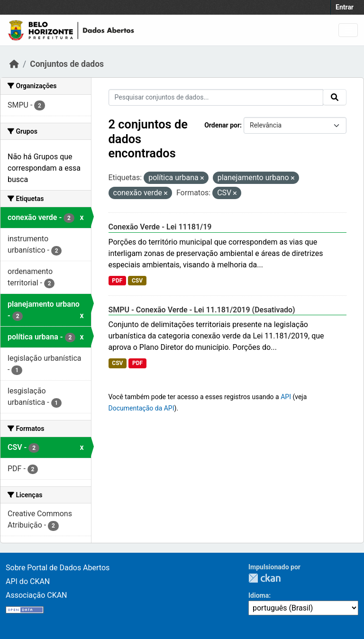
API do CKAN (28, 581)
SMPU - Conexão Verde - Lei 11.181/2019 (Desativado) (202, 310)
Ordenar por (222, 125)
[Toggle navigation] (348, 30)
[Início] (14, 64)
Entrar (345, 7)
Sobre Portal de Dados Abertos (58, 568)
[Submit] (335, 97)
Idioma (259, 595)
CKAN (264, 578)
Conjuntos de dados (67, 64)
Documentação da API (141, 408)
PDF (117, 281)
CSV (137, 281)
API (286, 397)
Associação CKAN (36, 595)
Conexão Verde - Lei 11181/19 (160, 227)
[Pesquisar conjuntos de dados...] (216, 97)
